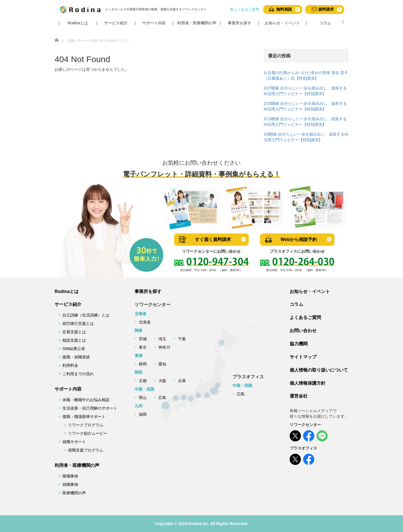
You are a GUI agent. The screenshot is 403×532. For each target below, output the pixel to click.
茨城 (143, 339)
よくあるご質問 (305, 317)
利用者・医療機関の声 (77, 465)
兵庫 (182, 381)
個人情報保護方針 (308, 383)
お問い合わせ (303, 331)
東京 (143, 347)
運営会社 (299, 396)
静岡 (143, 364)
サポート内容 (68, 389)
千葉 (182, 339)
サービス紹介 (68, 304)
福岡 (143, 414)
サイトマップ (303, 357)
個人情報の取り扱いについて (319, 370)
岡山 (143, 398)
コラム (296, 304)
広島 (162, 398)
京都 (143, 381)
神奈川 (164, 347)
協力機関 (299, 344)
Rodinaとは (67, 291)
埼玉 (162, 339)
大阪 (162, 381)
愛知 (162, 364)
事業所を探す (148, 291)
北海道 (145, 322)
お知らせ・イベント (310, 291)
